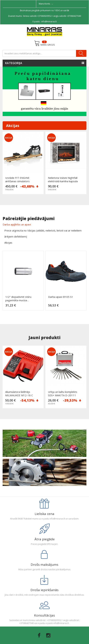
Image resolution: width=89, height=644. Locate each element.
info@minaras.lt (49, 22)
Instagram (48, 635)
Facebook (39, 635)
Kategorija (14, 63)
